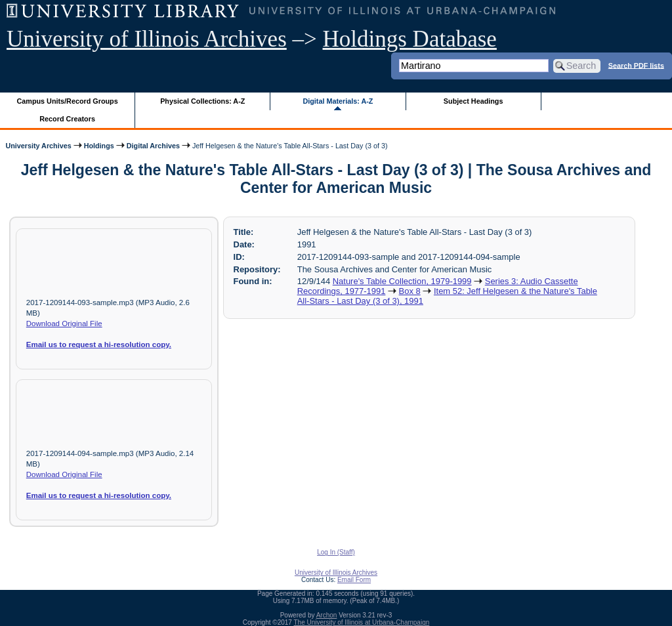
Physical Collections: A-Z (202, 101)
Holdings (99, 146)
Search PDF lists (636, 65)
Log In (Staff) (336, 552)
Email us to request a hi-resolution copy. (99, 344)
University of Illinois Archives (147, 39)
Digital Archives (153, 146)
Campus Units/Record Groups (68, 101)
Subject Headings (473, 101)
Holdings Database (410, 39)
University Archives (38, 146)
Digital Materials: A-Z (338, 101)
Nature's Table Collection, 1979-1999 (402, 281)
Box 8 (410, 291)
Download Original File (64, 323)
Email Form (354, 580)
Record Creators (67, 119)
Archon (327, 615)
